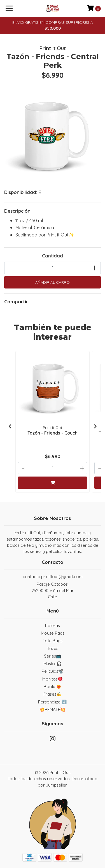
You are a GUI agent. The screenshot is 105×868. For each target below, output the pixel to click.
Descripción (17, 211)
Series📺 (53, 656)
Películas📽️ (53, 671)
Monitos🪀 (53, 679)
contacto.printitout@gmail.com (53, 577)
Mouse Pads (53, 633)
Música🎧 (53, 664)
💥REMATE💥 (53, 709)
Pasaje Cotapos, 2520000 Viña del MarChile (53, 590)
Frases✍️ (53, 694)
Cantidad (53, 256)
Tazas (53, 648)
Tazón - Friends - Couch (53, 433)
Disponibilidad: (21, 192)
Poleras (53, 626)
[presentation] (10, 426)
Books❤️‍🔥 (53, 687)
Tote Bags (53, 641)
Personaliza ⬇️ (53, 702)
